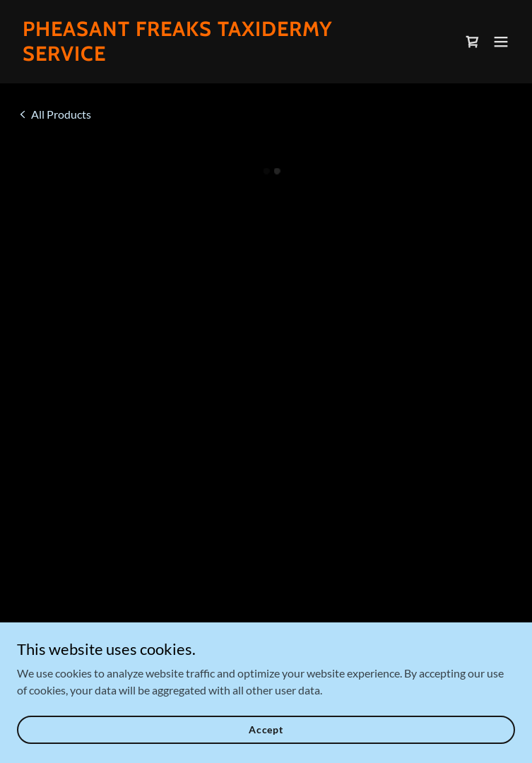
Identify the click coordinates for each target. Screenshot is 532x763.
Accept (266, 729)
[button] (473, 42)
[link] (191, 56)
